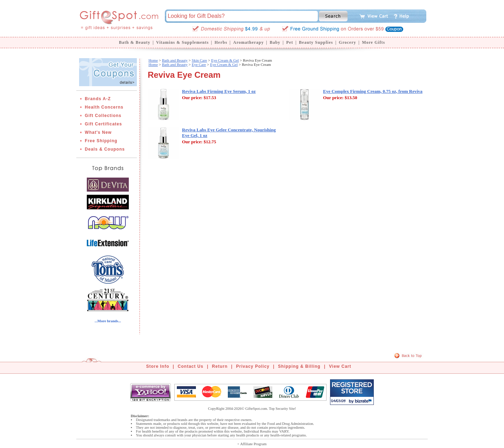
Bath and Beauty (175, 60)
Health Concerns (104, 107)
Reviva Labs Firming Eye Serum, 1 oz (219, 91)
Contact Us (191, 366)
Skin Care (199, 60)
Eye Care (199, 64)
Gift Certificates (103, 124)
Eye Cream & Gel (225, 60)
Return (220, 366)
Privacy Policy (253, 366)
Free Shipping (101, 141)
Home (153, 60)
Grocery (347, 42)
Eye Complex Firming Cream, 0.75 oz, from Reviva (373, 91)
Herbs (221, 42)
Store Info (158, 366)
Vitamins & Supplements (182, 42)
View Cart (340, 366)
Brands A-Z (98, 99)
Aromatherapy (248, 42)
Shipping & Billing (299, 366)
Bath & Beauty (135, 42)
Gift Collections (103, 116)
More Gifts (373, 42)
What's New (98, 132)
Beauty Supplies (316, 42)
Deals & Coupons (105, 149)
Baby (275, 42)
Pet (290, 42)
